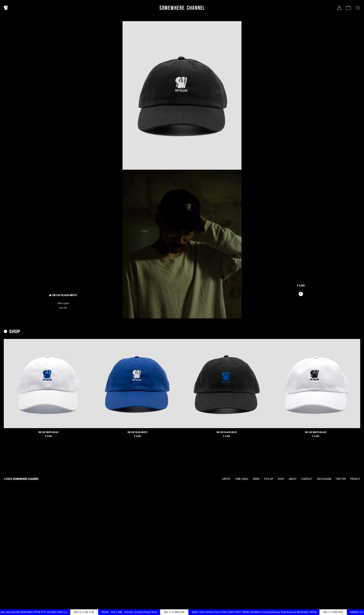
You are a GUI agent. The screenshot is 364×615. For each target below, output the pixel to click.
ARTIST (226, 479)
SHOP (281, 479)
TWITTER (341, 479)
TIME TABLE (242, 479)
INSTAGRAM (324, 479)
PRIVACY (355, 479)
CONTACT (307, 479)
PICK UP (269, 479)
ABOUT (293, 479)
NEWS (256, 479)
